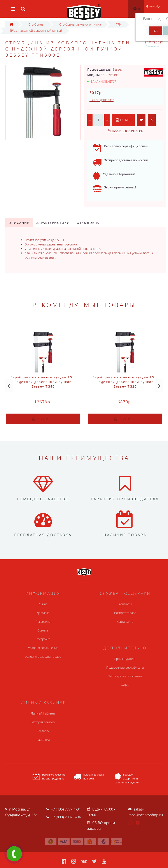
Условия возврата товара (43, 657)
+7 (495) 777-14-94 (66, 809)
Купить (123, 120)
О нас (43, 604)
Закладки (43, 731)
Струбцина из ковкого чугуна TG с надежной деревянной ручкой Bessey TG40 (43, 382)
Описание (19, 223)
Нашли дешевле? (101, 100)
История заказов (43, 722)
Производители (125, 659)
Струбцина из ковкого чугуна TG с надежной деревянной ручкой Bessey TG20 (125, 382)
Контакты (125, 604)
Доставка (43, 613)
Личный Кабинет (43, 713)
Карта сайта (125, 622)
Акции (125, 685)
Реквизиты (43, 622)
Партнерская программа (125, 676)
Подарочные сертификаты (125, 667)
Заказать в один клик (127, 131)
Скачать (43, 630)
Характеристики (53, 223)
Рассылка (43, 740)
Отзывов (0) (89, 223)
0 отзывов (152, 46)
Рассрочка (43, 639)
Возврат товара (125, 613)
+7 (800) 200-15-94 (66, 817)
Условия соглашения (43, 648)
